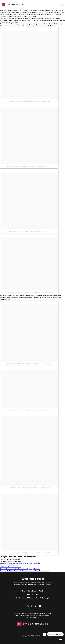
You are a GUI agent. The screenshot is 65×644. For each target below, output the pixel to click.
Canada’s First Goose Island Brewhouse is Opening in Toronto (20, 569)
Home (24, 591)
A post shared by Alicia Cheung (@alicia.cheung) (20, 166)
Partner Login (45, 598)
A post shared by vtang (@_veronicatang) (20, 232)
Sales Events (33, 591)
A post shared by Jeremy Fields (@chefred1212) (20, 364)
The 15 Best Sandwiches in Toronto (11, 565)
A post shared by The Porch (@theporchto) (20, 410)
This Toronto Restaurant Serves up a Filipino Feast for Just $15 (20, 563)
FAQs (36, 598)
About (18, 598)
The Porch (3, 18)
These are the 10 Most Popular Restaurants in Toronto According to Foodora (25, 571)
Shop (29, 594)
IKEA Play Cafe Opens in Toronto (10, 567)
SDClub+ (35, 594)
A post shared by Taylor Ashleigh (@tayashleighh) (20, 293)
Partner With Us (27, 598)
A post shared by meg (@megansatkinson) (20, 101)
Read (41, 591)
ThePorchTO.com (16, 559)
